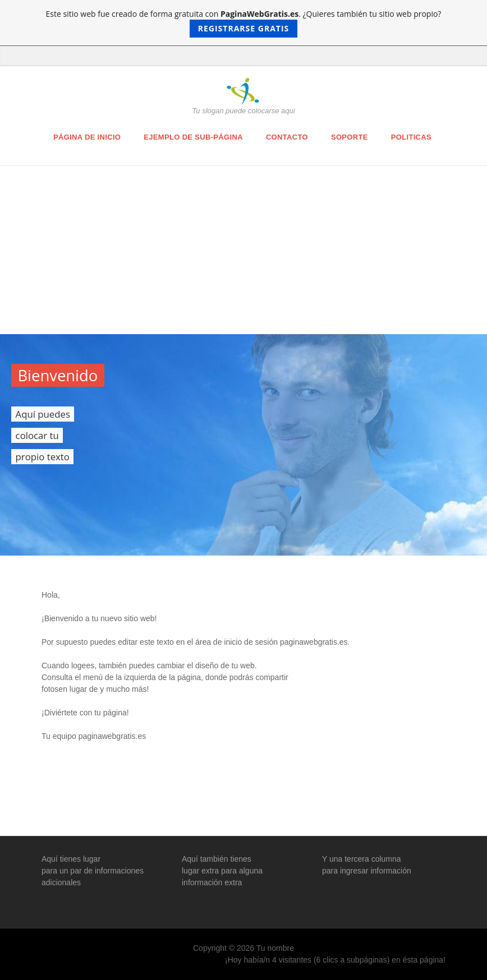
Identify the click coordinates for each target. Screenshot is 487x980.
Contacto (287, 137)
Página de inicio (87, 137)
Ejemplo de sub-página (193, 137)
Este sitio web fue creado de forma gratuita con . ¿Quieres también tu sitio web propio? (244, 23)
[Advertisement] (244, 250)
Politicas (411, 137)
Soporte (350, 137)
